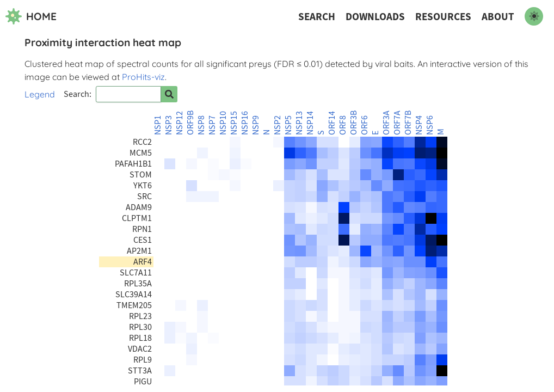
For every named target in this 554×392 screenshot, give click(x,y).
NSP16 (245, 123)
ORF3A (386, 123)
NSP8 (201, 125)
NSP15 (234, 123)
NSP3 (169, 125)
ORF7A (397, 123)
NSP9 (256, 125)
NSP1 (158, 125)
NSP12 (180, 123)
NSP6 (430, 125)
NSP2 (278, 125)
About (498, 17)
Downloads (375, 17)
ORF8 (343, 125)
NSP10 (223, 123)
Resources (443, 17)
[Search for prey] (169, 94)
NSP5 (288, 125)
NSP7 (212, 125)
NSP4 (419, 125)
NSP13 (299, 123)
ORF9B (190, 123)
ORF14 (332, 123)
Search (317, 17)
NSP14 (310, 123)
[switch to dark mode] (534, 16)
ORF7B (408, 123)
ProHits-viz (143, 77)
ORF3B (354, 123)
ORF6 (365, 125)
